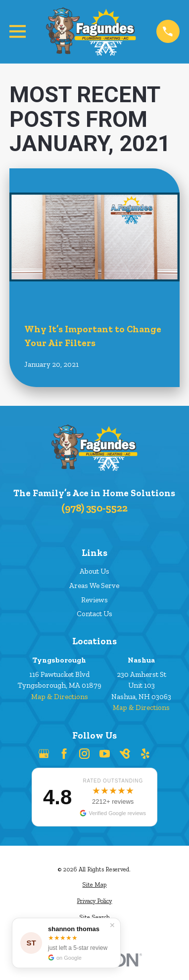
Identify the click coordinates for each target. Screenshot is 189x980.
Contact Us (94, 614)
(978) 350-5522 (94, 508)
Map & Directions (60, 697)
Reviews (94, 600)
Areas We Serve (94, 586)
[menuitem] (94, 885)
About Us (94, 571)
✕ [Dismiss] (112, 925)
